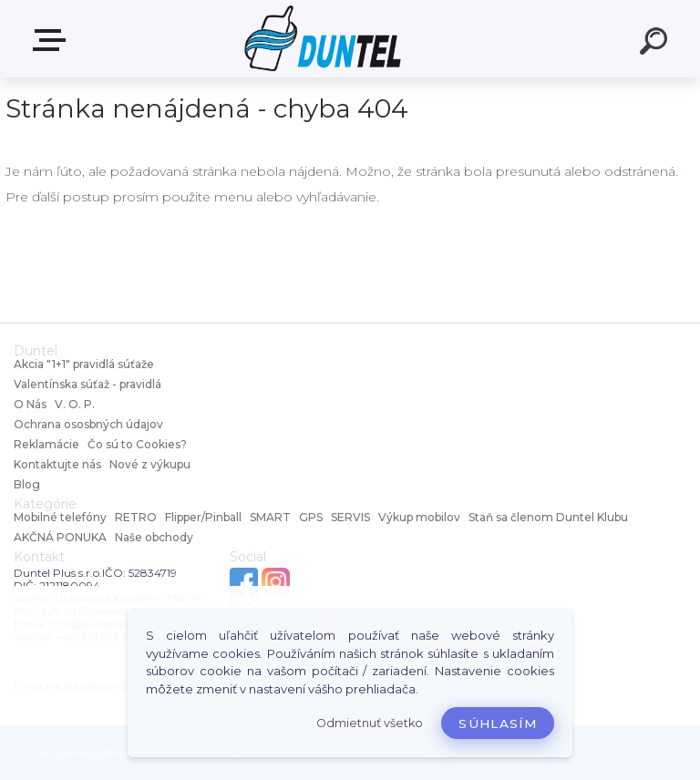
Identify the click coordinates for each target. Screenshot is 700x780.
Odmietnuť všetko (370, 723)
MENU (53, 40)
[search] (656, 44)
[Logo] (323, 39)
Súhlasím (498, 724)
